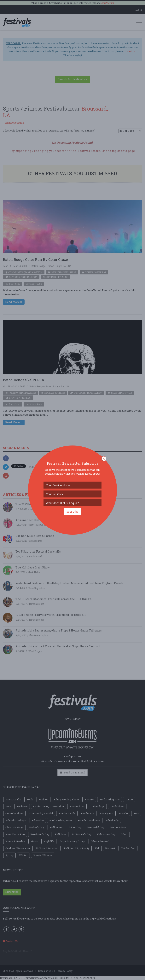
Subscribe (72, 512)
